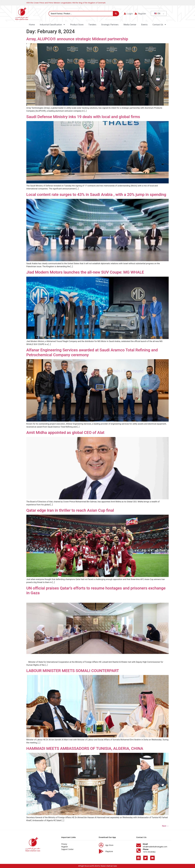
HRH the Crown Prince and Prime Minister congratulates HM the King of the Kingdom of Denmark (66, 3)
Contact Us (159, 25)
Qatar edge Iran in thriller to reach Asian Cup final (70, 510)
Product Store (77, 25)
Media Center (130, 25)
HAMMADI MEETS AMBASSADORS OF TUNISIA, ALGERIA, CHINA (85, 748)
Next (165, 826)
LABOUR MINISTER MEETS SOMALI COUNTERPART (73, 671)
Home (32, 25)
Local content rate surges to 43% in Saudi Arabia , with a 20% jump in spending (96, 194)
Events (144, 25)
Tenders (92, 25)
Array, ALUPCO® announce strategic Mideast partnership (77, 39)
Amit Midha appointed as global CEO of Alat (65, 433)
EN (157, 13)
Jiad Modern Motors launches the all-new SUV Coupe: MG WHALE (85, 272)
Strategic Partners (110, 25)
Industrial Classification (52, 25)
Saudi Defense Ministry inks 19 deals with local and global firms (83, 117)
